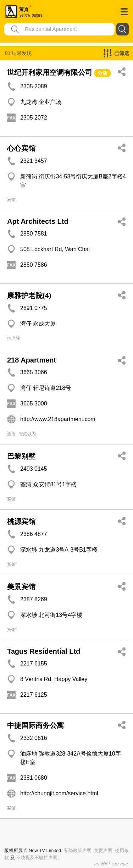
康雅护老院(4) (29, 295)
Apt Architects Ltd (38, 221)
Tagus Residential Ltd (44, 651)
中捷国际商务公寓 (35, 725)
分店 (102, 73)
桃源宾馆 (21, 521)
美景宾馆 (21, 587)
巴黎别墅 (21, 456)
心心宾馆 (21, 148)
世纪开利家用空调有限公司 (50, 72)
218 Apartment (32, 360)
